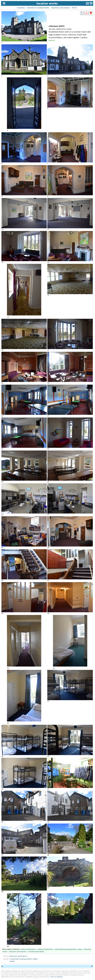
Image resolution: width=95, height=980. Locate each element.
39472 (74, 8)
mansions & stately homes (38, 8)
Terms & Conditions (57, 977)
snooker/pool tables (36, 952)
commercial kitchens (45, 949)
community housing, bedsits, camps (68, 949)
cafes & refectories (28, 949)
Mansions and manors (18, 956)
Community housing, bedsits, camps (24, 959)
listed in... (52, 40)
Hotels (12, 961)
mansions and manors (61, 8)
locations (21, 8)
